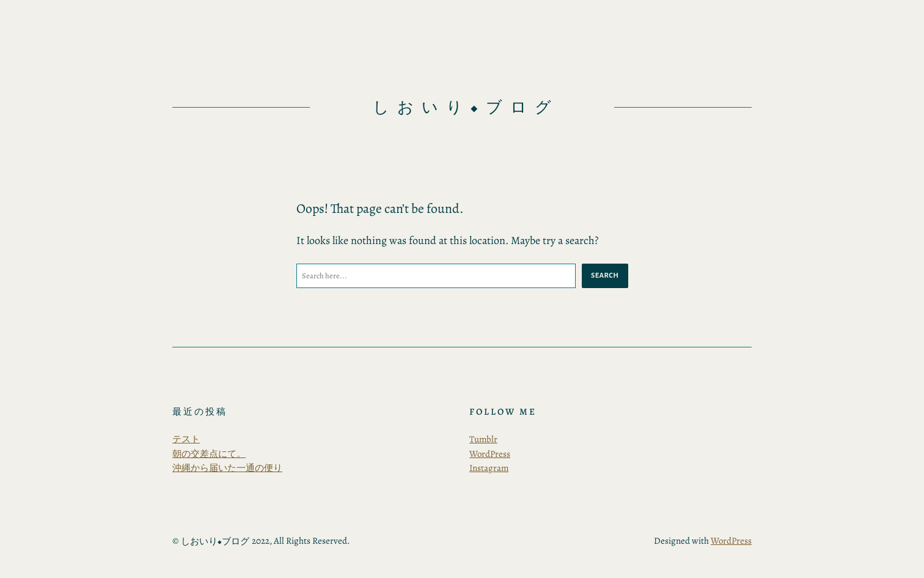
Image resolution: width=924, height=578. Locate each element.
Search (605, 275)
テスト (186, 439)
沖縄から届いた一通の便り (227, 468)
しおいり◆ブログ (466, 107)
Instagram (489, 468)
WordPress (490, 454)
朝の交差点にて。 (209, 454)
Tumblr (483, 439)
